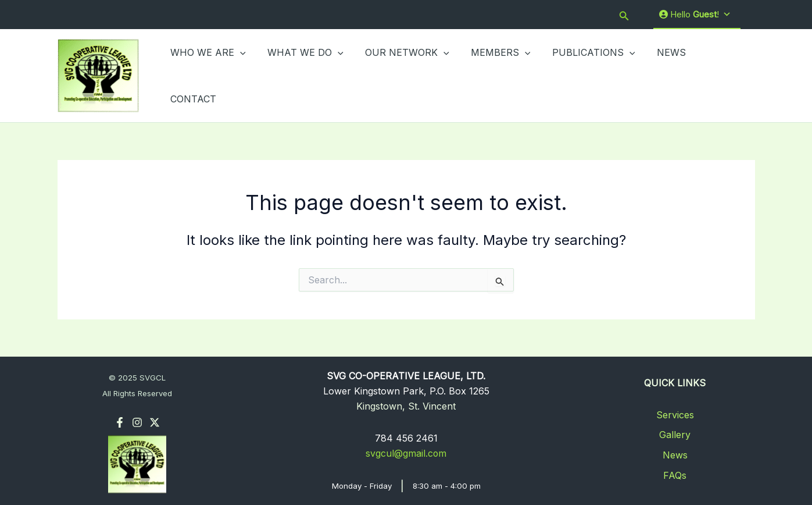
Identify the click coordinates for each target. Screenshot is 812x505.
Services (675, 413)
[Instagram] (137, 421)
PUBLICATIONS (580, 75)
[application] (239, 75)
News (675, 454)
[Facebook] (120, 421)
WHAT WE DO (301, 75)
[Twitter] (155, 421)
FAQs (675, 474)
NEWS (654, 75)
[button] (624, 15)
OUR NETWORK (400, 75)
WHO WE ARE (207, 75)
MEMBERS (490, 75)
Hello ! (695, 15)
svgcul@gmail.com (406, 452)
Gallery (675, 433)
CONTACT (710, 75)
